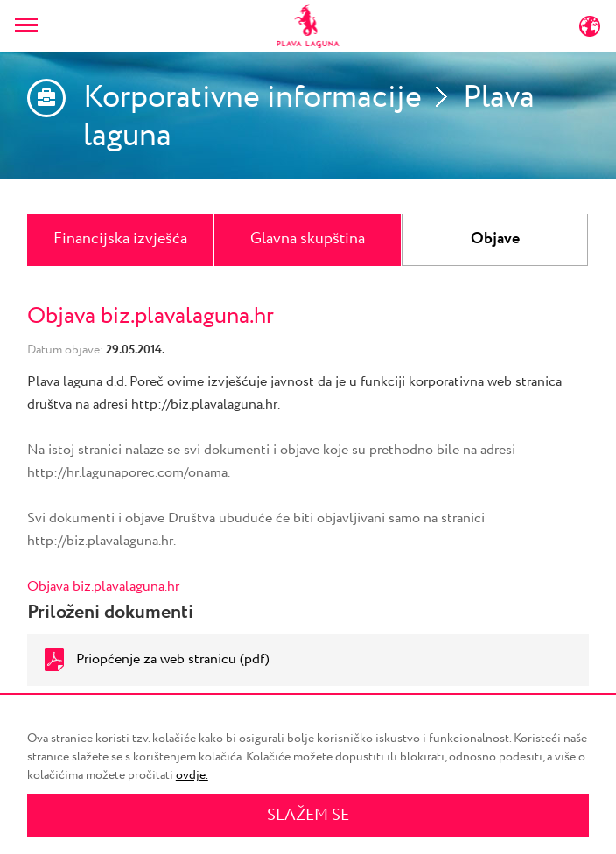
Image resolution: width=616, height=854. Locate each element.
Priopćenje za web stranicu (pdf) (173, 659)
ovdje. (192, 775)
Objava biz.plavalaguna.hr (103, 587)
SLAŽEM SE (308, 815)
